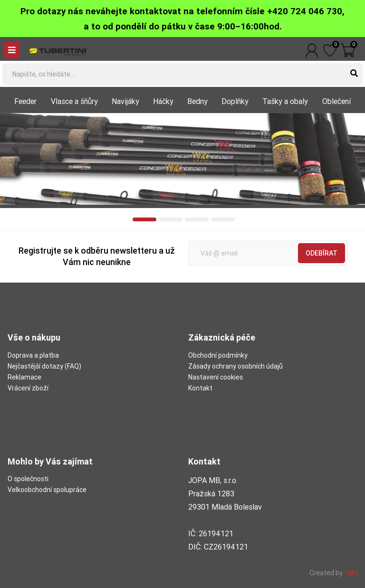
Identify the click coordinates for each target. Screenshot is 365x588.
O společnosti (28, 479)
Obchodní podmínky (218, 355)
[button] (144, 219)
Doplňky (235, 101)
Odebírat (322, 253)
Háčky (163, 101)
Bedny (197, 101)
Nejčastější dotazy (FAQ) (44, 366)
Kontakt (200, 388)
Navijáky (125, 101)
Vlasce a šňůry (74, 101)
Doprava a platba (33, 355)
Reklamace (24, 377)
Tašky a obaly (285, 101)
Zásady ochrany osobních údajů (235, 366)
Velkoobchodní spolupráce (47, 490)
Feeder (25, 101)
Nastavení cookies (216, 377)
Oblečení (336, 101)
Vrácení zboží (28, 388)
